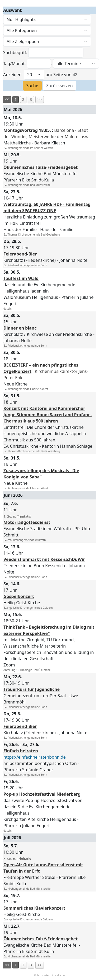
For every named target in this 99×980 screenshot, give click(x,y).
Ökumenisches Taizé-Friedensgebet (41, 167)
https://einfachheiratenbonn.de (35, 757)
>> (40, 99)
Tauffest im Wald (21, 278)
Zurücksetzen (60, 86)
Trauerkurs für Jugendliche (32, 689)
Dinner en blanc (20, 328)
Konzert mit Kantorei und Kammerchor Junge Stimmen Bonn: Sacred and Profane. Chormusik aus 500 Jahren (48, 415)
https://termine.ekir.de (51, 975)
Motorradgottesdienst (27, 522)
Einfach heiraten (21, 751)
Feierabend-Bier (20, 254)
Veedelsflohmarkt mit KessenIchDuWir (44, 559)
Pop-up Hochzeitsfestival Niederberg (42, 794)
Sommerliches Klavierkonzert (34, 908)
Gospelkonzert (19, 596)
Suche (32, 86)
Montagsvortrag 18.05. (27, 130)
